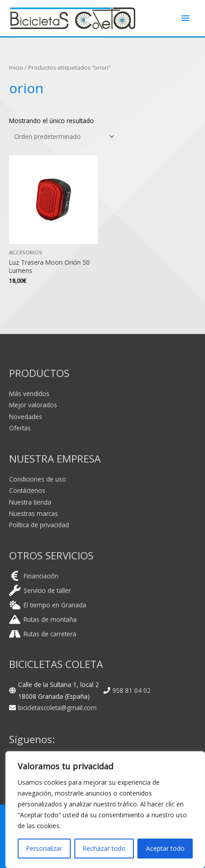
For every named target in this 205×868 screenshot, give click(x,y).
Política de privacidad (39, 525)
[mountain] (43, 619)
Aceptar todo (165, 848)
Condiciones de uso (38, 479)
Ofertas (20, 428)
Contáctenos (27, 490)
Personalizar (44, 848)
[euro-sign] (34, 576)
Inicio (16, 68)
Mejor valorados (33, 405)
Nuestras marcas (34, 513)
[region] (105, 810)
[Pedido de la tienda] (63, 136)
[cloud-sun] (48, 605)
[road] (43, 634)
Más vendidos (29, 393)
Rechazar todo (104, 848)
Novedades (26, 417)
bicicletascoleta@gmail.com (57, 708)
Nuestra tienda (30, 502)
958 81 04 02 (132, 690)
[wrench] (40, 590)
